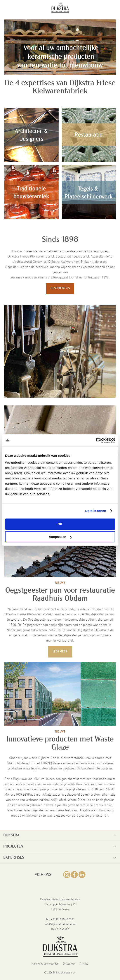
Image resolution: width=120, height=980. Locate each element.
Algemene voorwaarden (45, 963)
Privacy (84, 963)
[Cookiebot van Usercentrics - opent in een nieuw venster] (96, 440)
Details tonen (96, 511)
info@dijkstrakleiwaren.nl (60, 924)
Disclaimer (69, 963)
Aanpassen (60, 537)
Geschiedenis (60, 289)
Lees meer (60, 652)
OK (60, 524)
